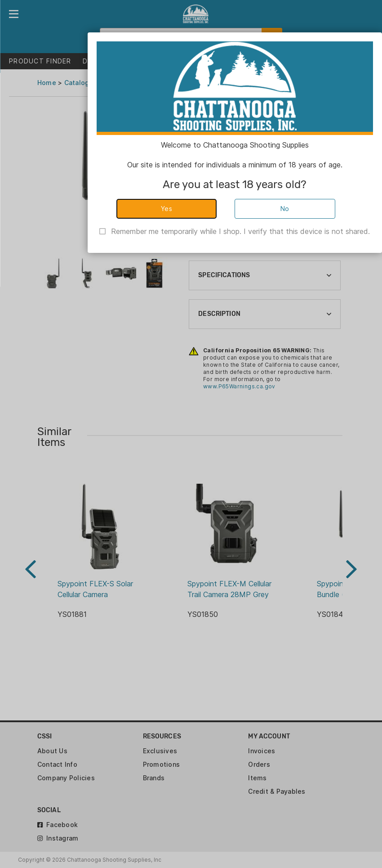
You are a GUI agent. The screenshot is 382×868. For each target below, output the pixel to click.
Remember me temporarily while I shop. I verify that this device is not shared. (240, 231)
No (285, 209)
